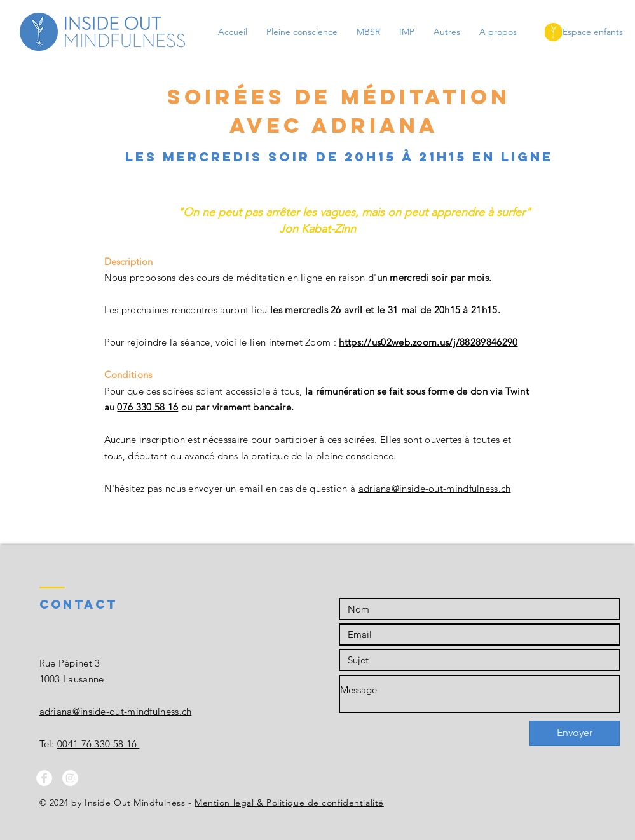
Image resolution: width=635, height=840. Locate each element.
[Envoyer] (575, 733)
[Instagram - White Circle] (70, 778)
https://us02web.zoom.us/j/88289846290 (428, 342)
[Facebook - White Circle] (44, 778)
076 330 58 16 (147, 407)
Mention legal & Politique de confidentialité (289, 803)
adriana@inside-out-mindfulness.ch (435, 488)
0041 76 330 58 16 (98, 744)
